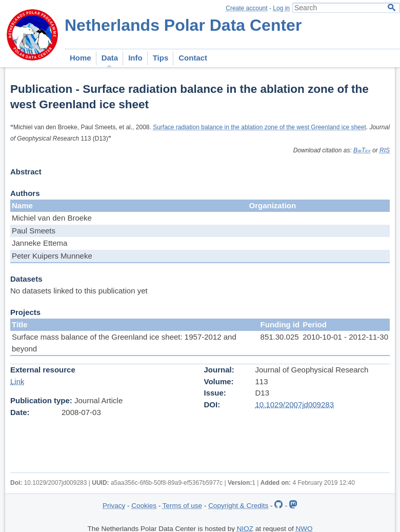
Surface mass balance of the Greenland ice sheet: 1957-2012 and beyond (124, 343)
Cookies (144, 506)
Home (81, 58)
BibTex (362, 150)
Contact (193, 58)
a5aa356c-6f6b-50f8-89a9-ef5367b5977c (167, 483)
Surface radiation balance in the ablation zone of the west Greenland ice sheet (259, 127)
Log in (281, 8)
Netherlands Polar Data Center (183, 25)
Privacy (114, 506)
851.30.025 (280, 337)
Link (17, 381)
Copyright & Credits (238, 506)
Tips (161, 58)
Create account (246, 8)
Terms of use (182, 506)
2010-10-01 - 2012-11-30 (345, 337)
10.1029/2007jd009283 (295, 405)
